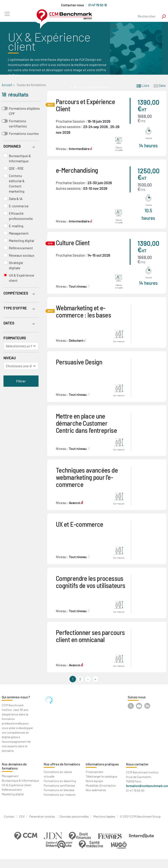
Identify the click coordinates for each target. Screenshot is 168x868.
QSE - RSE (16, 168)
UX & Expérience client (22, 278)
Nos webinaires (96, 790)
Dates (9, 323)
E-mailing (16, 226)
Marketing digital (22, 241)
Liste (143, 85)
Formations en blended (59, 790)
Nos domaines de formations (14, 766)
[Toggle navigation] (7, 14)
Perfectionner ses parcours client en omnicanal (90, 636)
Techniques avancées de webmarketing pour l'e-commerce (87, 477)
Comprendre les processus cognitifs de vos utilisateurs (90, 582)
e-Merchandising (77, 170)
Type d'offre (15, 308)
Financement (94, 772)
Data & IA (16, 199)
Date (160, 85)
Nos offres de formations (62, 764)
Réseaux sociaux (22, 255)
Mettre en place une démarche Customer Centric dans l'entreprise (86, 423)
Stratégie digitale (16, 265)
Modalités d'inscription (101, 785)
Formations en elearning (60, 781)
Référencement (21, 248)
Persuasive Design (79, 362)
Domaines (12, 146)
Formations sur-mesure (60, 795)
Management (19, 233)
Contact (9, 816)
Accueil (7, 85)
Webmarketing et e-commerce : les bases (83, 311)
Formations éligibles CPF (24, 111)
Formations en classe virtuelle (58, 774)
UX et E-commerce (80, 524)
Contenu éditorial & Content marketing (17, 183)
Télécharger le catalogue (101, 776)
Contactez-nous (72, 5)
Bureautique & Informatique (20, 158)
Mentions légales (104, 816)
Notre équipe (94, 781)
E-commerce (19, 206)
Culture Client (73, 242)
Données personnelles (74, 816)
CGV (22, 816)
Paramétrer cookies (42, 816)
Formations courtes (24, 133)
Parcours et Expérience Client (85, 105)
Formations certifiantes (18, 123)
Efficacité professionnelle (21, 216)
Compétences (16, 293)
